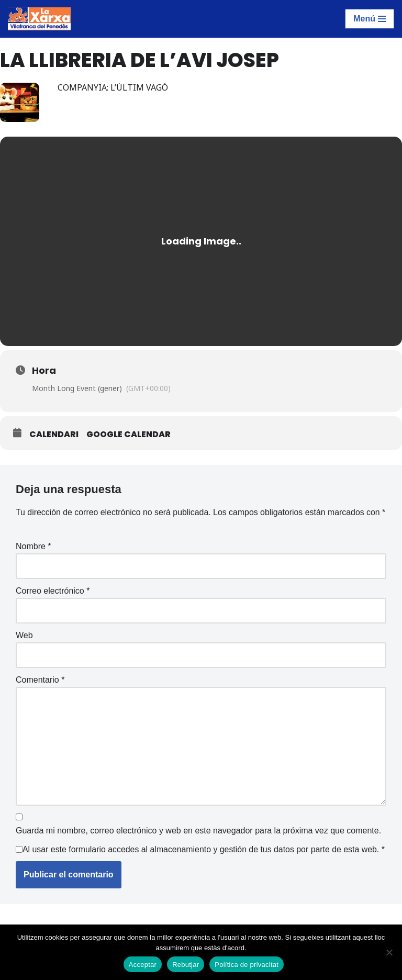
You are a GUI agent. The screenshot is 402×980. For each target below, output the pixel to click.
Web (24, 649)
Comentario (40, 693)
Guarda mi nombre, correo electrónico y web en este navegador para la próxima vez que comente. (198, 845)
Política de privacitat (247, 965)
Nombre (33, 560)
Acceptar (143, 965)
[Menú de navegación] (370, 19)
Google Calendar (129, 435)
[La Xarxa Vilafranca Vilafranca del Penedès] (39, 19)
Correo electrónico (53, 604)
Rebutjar (186, 965)
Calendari (54, 435)
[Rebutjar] (389, 952)
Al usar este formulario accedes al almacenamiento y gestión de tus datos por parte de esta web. (202, 871)
